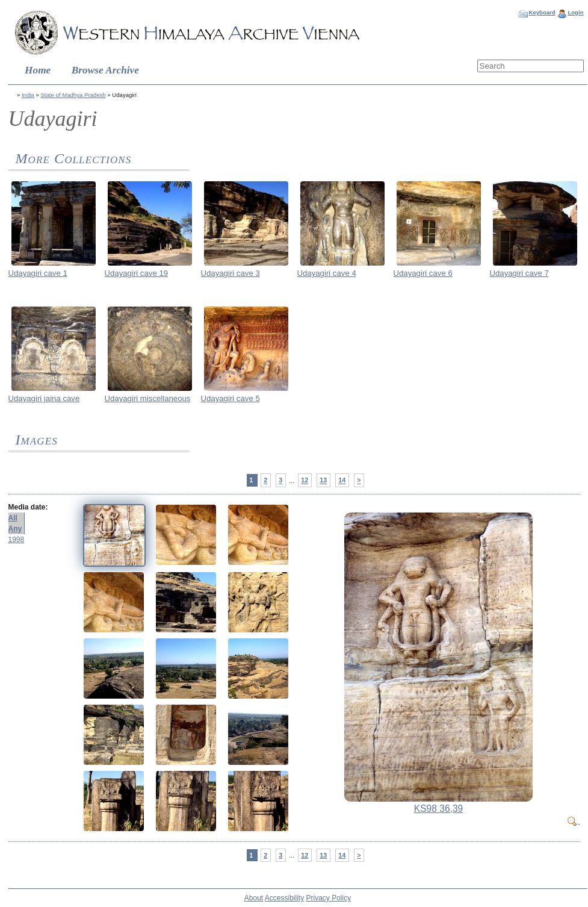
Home (38, 70)
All (13, 518)
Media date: (28, 507)
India (28, 95)
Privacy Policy (329, 898)
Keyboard (542, 12)
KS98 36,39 (439, 809)
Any (15, 529)
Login (575, 12)
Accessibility (284, 898)
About (254, 898)
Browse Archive (105, 70)
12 (305, 481)
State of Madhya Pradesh (73, 95)
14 (342, 481)
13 (323, 481)
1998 (17, 540)
